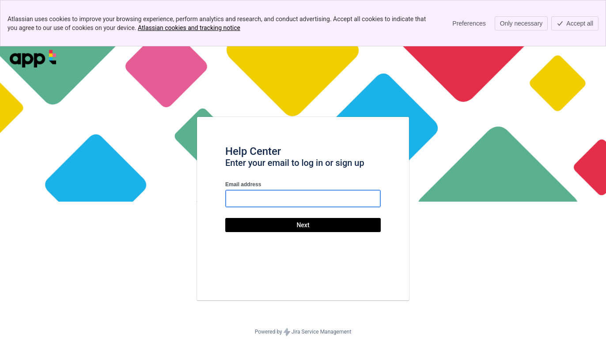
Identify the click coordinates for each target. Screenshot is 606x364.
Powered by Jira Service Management (303, 332)
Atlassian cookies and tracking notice (189, 28)
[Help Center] (33, 59)
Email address (243, 184)
